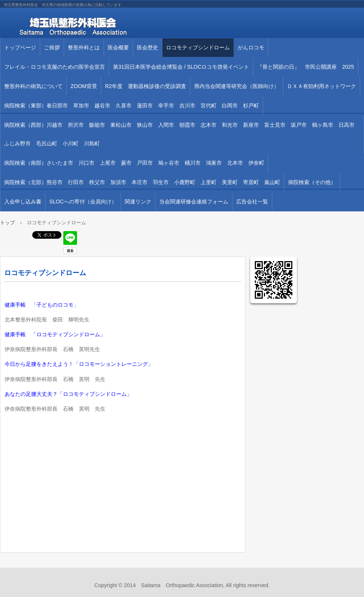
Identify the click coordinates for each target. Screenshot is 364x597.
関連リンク (138, 202)
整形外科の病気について (33, 86)
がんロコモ (251, 47)
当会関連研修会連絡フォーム (194, 202)
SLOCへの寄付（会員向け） (83, 202)
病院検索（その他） (312, 182)
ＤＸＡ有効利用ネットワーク (322, 86)
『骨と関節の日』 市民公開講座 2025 (305, 67)
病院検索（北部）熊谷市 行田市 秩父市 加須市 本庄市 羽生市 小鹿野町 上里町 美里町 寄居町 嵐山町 (142, 182)
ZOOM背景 (84, 86)
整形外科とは (84, 47)
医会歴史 (147, 47)
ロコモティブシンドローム (198, 47)
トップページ (20, 47)
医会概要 (118, 47)
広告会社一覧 (252, 202)
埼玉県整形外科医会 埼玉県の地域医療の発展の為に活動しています (87, 27)
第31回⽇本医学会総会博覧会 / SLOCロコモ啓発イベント (181, 67)
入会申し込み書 (23, 202)
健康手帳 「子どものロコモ (39, 305)
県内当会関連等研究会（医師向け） (237, 86)
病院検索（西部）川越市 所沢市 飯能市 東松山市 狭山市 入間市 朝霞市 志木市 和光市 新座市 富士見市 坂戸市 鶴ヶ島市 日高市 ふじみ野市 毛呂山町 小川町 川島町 (182, 134)
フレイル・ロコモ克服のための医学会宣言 (55, 67)
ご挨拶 (52, 47)
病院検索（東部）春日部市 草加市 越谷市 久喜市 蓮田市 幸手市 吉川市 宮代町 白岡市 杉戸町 (132, 106)
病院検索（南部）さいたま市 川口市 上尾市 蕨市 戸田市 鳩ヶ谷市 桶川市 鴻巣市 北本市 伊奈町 (134, 163)
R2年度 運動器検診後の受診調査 (146, 86)
